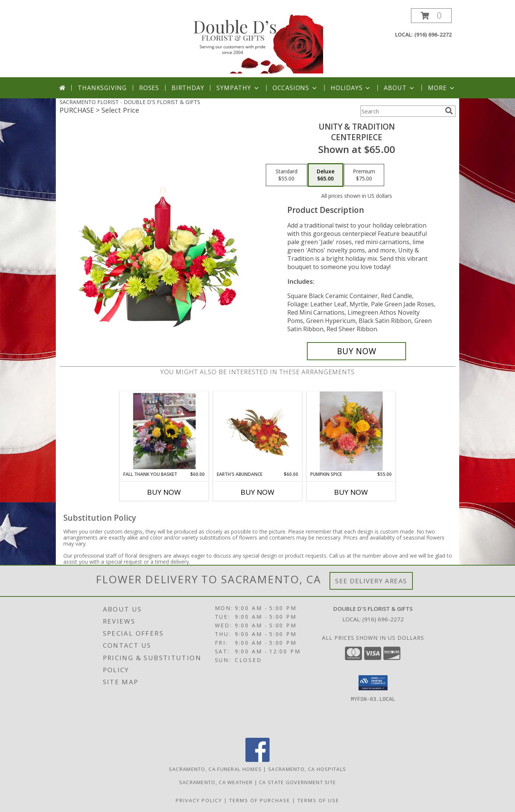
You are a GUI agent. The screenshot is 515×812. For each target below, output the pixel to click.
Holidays (351, 88)
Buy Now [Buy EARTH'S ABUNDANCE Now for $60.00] (257, 492)
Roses (149, 88)
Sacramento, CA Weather (216, 782)
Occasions (295, 88)
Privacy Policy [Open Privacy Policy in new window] (199, 800)
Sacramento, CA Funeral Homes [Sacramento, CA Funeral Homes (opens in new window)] (215, 769)
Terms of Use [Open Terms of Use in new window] (318, 800)
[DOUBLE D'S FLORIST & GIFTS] (258, 43)
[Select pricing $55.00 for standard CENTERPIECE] (287, 175)
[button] (431, 16)
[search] (449, 111)
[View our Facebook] (257, 760)
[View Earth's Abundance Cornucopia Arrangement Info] (258, 431)
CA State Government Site (297, 782)
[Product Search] (401, 111)
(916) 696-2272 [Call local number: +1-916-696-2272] (433, 34)
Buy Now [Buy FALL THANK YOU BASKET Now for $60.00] (164, 492)
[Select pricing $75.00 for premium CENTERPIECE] (364, 175)
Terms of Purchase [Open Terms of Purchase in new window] (260, 800)
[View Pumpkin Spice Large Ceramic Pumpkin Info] (351, 431)
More (442, 88)
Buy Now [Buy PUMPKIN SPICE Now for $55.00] (351, 492)
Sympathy (238, 88)
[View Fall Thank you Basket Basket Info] (164, 431)
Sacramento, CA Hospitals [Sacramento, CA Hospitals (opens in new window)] (307, 769)
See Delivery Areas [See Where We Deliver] (371, 581)
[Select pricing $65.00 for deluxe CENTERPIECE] (326, 175)
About (400, 88)
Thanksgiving (102, 88)
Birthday (188, 88)
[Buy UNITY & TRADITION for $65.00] (356, 351)
